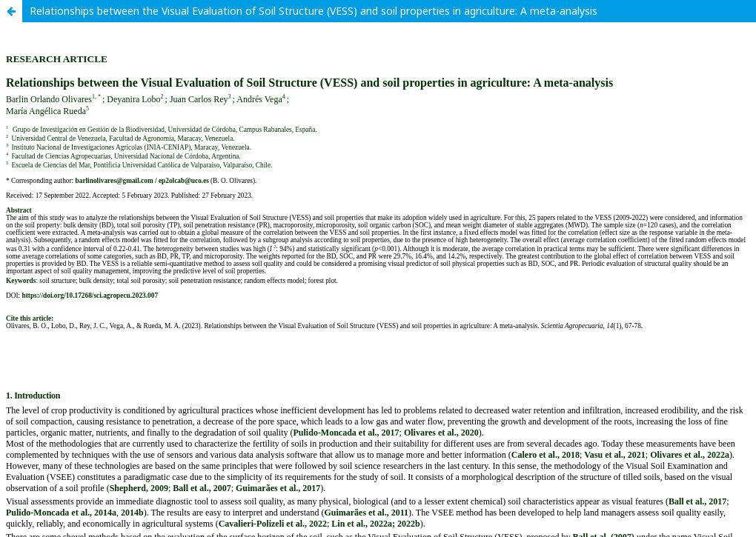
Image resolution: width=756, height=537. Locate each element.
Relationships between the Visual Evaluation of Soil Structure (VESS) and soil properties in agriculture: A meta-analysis (314, 11)
